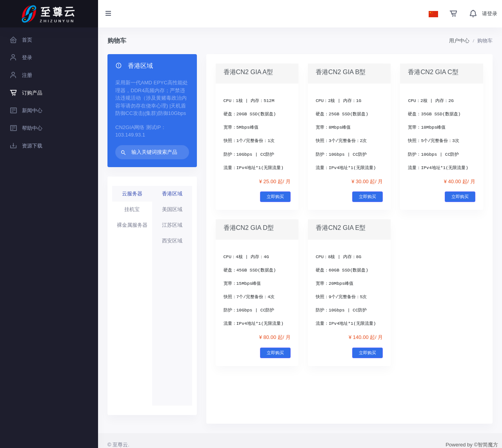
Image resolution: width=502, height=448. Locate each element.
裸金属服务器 (132, 225)
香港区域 (172, 194)
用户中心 (459, 41)
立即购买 (275, 197)
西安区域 (172, 241)
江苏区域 (172, 225)
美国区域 (172, 209)
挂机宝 (132, 209)
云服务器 (132, 194)
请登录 (490, 14)
